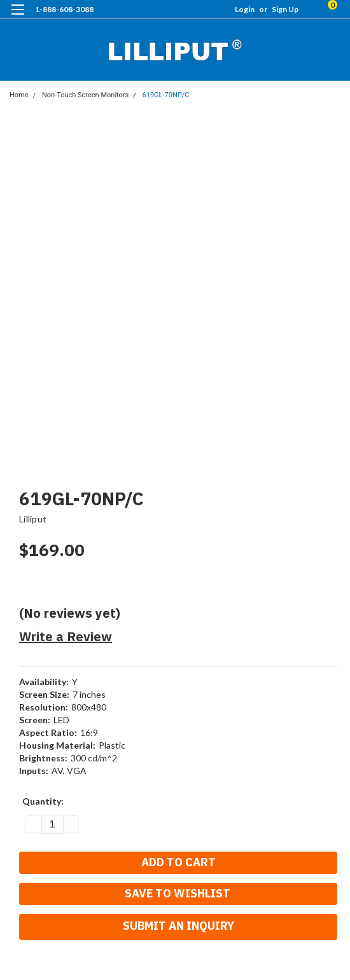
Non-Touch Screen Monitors (85, 95)
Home (19, 95)
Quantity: (43, 801)
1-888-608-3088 (64, 9)
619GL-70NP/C (166, 95)
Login (245, 9)
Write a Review (66, 636)
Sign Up (285, 9)
